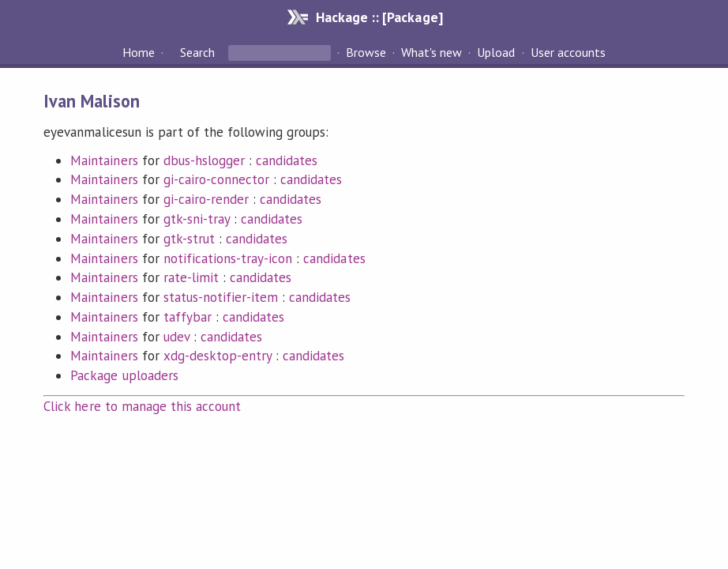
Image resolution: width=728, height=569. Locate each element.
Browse (366, 52)
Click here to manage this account (142, 406)
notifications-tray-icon (228, 258)
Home (139, 52)
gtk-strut (189, 239)
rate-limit (191, 277)
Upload (496, 52)
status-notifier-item (221, 297)
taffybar (188, 317)
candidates (287, 160)
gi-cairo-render (206, 199)
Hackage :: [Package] (379, 17)
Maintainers (104, 160)
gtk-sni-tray (197, 219)
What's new (432, 52)
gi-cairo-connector (216, 179)
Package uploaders (124, 375)
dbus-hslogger (204, 160)
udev (176, 337)
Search (197, 52)
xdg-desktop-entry (218, 356)
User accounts (568, 52)
